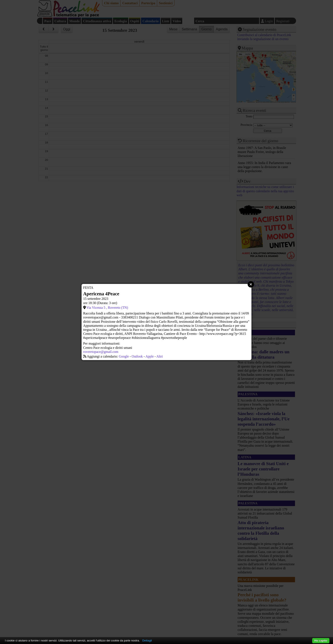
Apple (150, 356)
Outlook (137, 356)
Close (251, 284)
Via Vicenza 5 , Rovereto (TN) (107, 308)
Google (124, 356)
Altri (159, 356)
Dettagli (147, 640)
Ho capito (321, 640)
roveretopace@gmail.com (101, 352)
